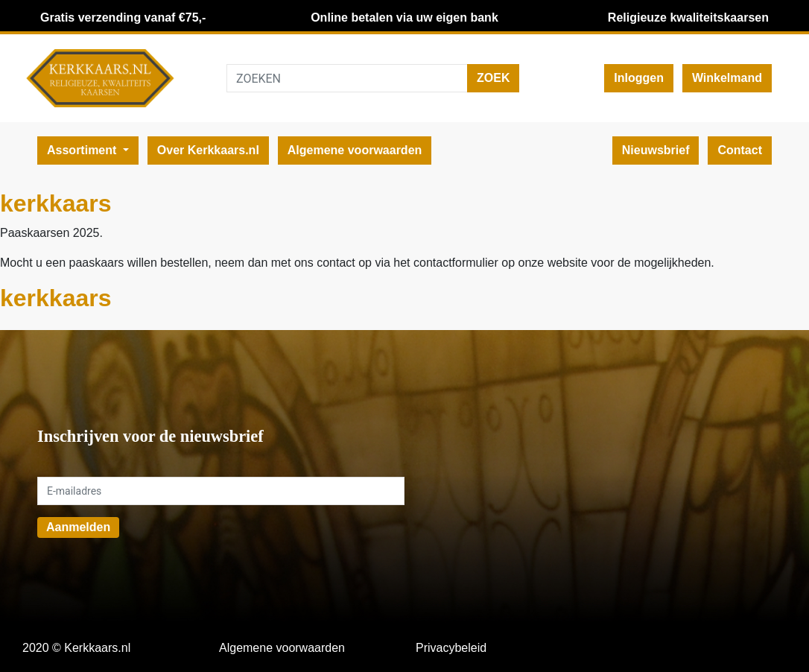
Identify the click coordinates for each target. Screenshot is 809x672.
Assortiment (83, 150)
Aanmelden (78, 527)
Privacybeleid (451, 648)
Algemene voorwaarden (355, 150)
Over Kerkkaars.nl (208, 150)
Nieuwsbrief (656, 150)
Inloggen (639, 78)
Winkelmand (727, 78)
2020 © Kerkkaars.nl (76, 648)
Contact (740, 150)
